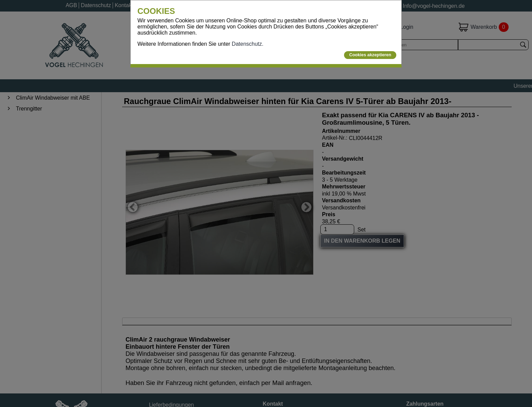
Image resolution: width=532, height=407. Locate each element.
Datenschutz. (248, 44)
